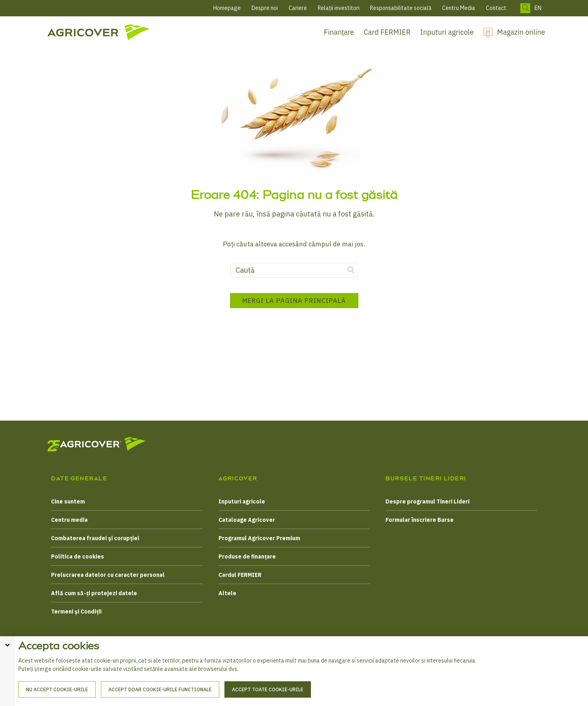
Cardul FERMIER (240, 575)
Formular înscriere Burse (420, 520)
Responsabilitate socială (401, 8)
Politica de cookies (78, 557)
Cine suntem (68, 501)
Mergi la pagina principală (294, 301)
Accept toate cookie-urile (268, 689)
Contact (496, 8)
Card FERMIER (387, 32)
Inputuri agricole (447, 32)
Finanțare (339, 32)
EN (538, 8)
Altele (227, 593)
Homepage (227, 8)
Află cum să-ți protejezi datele (94, 593)
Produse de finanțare (247, 557)
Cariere (298, 8)
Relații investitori (339, 8)
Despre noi (265, 8)
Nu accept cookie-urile (57, 689)
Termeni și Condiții (76, 612)
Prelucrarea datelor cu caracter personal (108, 575)
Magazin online (521, 32)
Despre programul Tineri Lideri (428, 501)
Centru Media (459, 8)
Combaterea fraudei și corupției (95, 538)
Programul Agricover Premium (259, 538)
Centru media (69, 520)
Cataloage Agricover (247, 520)
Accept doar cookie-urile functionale (160, 689)
